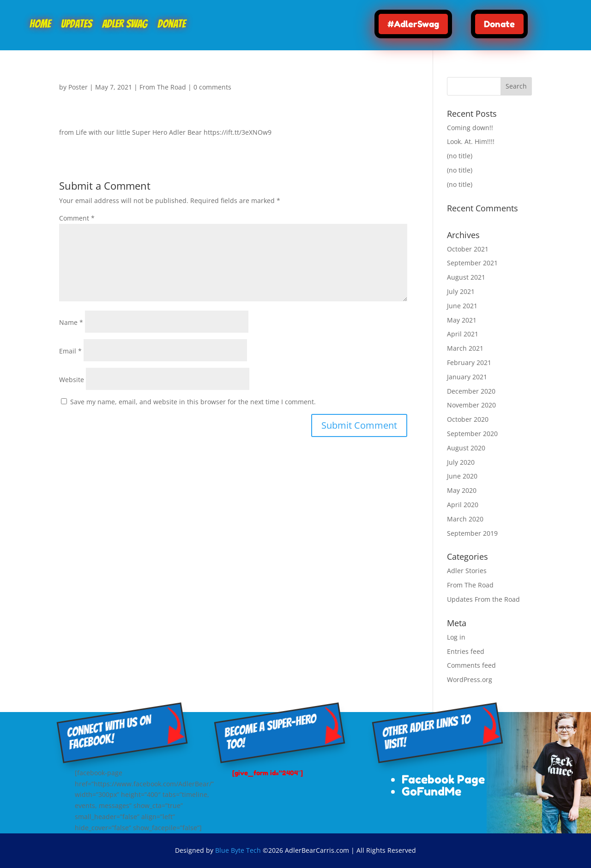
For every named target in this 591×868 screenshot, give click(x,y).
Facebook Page (443, 779)
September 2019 (472, 533)
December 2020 (471, 391)
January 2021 (467, 377)
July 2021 (461, 291)
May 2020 (462, 490)
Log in (456, 637)
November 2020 (471, 405)
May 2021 (462, 320)
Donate (172, 25)
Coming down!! (470, 128)
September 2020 (472, 434)
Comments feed (471, 665)
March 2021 (465, 348)
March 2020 (465, 519)
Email (70, 351)
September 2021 (472, 263)
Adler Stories (467, 571)
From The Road (163, 87)
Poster (78, 87)
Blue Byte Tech (238, 850)
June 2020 (462, 476)
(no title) (460, 156)
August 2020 (466, 448)
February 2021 (469, 362)
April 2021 (463, 334)
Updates (76, 25)
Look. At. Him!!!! (471, 141)
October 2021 (468, 249)
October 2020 (468, 419)
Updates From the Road (483, 599)
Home (40, 25)
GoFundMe (431, 791)
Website (72, 380)
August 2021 (466, 277)
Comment (77, 218)
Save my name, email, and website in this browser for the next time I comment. (193, 402)
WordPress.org (470, 679)
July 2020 (461, 462)
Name (71, 322)
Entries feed (466, 651)
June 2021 (462, 306)
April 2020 (463, 505)
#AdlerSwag (413, 24)
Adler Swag (125, 25)
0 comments (212, 87)
